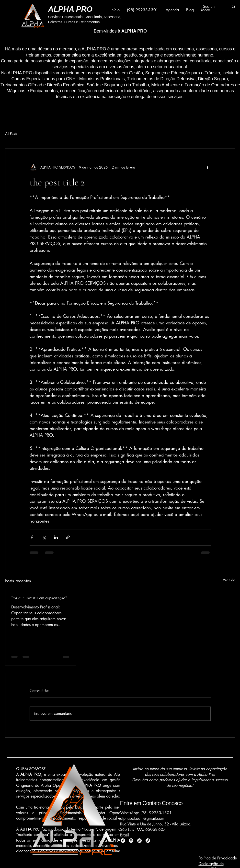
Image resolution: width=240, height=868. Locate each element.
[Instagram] (131, 841)
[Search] (212, 7)
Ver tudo (229, 580)
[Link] (139, 841)
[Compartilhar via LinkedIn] (56, 537)
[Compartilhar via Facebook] (32, 537)
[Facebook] (123, 841)
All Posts (11, 133)
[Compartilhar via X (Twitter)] (44, 537)
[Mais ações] (208, 167)
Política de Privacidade (218, 858)
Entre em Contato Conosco (151, 803)
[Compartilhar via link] (68, 537)
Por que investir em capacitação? (39, 598)
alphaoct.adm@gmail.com (142, 818)
